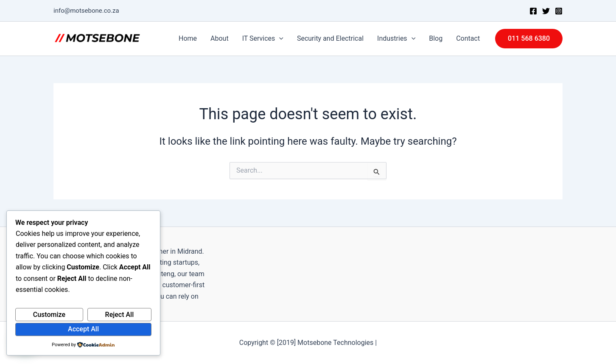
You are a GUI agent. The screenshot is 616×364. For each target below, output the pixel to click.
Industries (396, 39)
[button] (529, 39)
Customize (49, 315)
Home (188, 38)
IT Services (263, 39)
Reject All (120, 315)
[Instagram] (559, 11)
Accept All (83, 329)
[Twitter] (546, 11)
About (220, 38)
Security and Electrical (330, 38)
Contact (468, 38)
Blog (436, 38)
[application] (279, 39)
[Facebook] (533, 11)
